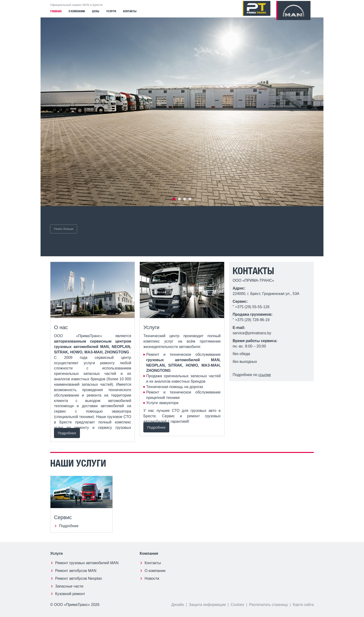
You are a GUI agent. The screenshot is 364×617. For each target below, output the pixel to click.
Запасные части (69, 586)
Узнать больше (64, 229)
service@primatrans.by (252, 333)
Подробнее (67, 433)
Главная (56, 11)
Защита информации (207, 605)
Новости (152, 578)
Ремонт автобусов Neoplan (79, 578)
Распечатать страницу (269, 605)
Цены (96, 11)
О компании (77, 11)
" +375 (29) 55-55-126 (251, 307)
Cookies (237, 605)
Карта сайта (303, 605)
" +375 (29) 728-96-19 (251, 320)
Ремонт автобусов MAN (76, 571)
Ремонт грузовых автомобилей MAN (87, 563)
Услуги (111, 11)
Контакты (130, 11)
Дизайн (178, 605)
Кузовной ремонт (70, 594)
